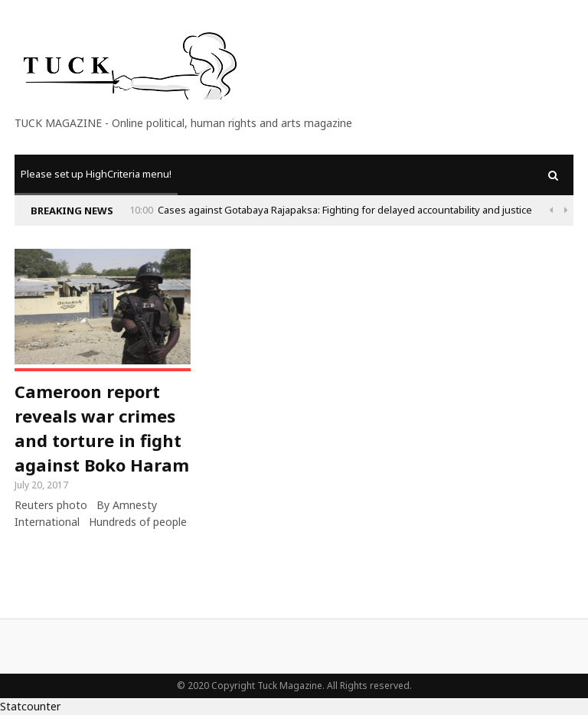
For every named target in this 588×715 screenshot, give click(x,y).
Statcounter (30, 706)
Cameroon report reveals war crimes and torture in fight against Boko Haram (102, 428)
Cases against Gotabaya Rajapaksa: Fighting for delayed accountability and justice (345, 210)
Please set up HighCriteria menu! (96, 174)
